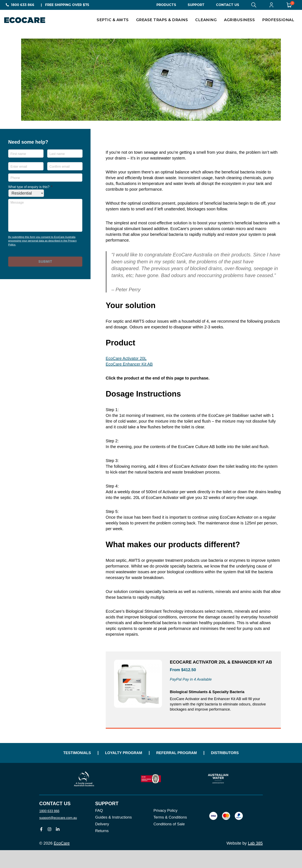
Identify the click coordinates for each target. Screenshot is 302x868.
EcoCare (62, 861)
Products (166, 5)
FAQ (99, 828)
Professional (278, 20)
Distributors (239, 768)
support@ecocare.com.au (58, 836)
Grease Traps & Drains (162, 20)
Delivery (102, 842)
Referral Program (181, 768)
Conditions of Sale (169, 842)
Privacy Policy (165, 828)
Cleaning (206, 20)
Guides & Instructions (113, 835)
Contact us (55, 821)
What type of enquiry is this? (30, 187)
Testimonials (63, 768)
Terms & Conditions (170, 835)
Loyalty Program (118, 768)
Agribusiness (239, 20)
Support (196, 5)
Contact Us (228, 5)
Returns (102, 849)
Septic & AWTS (113, 20)
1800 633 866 (23, 5)
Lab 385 (255, 861)
